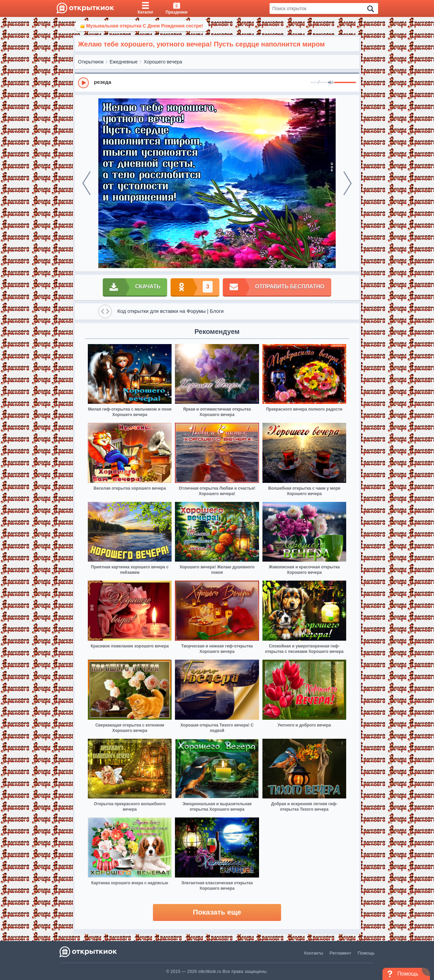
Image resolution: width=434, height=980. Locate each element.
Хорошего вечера (163, 62)
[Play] (83, 83)
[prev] (86, 183)
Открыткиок (91, 62)
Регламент (340, 953)
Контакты (314, 953)
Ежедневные (124, 62)
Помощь (366, 953)
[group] (217, 82)
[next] (348, 183)
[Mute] (331, 83)
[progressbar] (345, 83)
